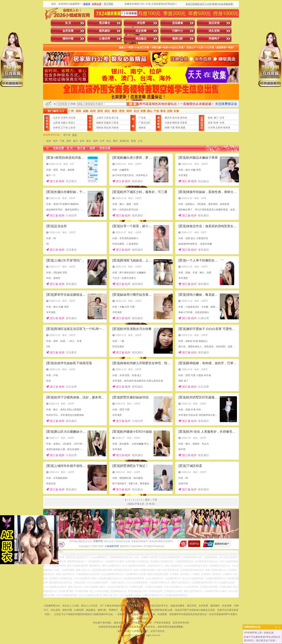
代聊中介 (178, 31)
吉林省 (57, 128)
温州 (95, 141)
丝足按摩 (141, 31)
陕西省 (176, 123)
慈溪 (133, 141)
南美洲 (227, 128)
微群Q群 (178, 39)
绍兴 (55, 141)
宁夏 (172, 128)
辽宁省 (64, 128)
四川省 (176, 118)
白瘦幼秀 (105, 39)
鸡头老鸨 (214, 31)
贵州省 (183, 118)
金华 (82, 141)
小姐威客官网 (112, 546)
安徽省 (107, 123)
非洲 (222, 123)
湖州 (69, 141)
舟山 (109, 141)
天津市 (64, 118)
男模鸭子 (214, 39)
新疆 (183, 128)
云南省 (168, 123)
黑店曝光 (105, 23)
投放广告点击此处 (141, 602)
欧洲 (216, 123)
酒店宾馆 (214, 23)
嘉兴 (75, 141)
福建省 (100, 123)
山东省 (72, 128)
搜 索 (133, 104)
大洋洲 (211, 128)
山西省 (57, 123)
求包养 (141, 23)
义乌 (140, 141)
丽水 (89, 141)
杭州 (49, 141)
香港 (210, 118)
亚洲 (210, 123)
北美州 (219, 128)
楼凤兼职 (105, 31)
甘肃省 (183, 123)
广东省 (142, 118)
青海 (178, 128)
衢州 (115, 141)
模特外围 (68, 39)
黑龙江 (72, 123)
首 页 (68, 23)
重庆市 (168, 118)
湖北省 (107, 128)
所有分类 (105, 148)
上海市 (100, 118)
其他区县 (124, 141)
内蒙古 (64, 123)
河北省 (72, 118)
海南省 (142, 128)
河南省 (115, 128)
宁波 (62, 141)
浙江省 (115, 118)
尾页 (147, 500)
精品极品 (141, 39)
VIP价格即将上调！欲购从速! (259, 633)
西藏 (167, 128)
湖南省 (100, 128)
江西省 (115, 123)
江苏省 (107, 118)
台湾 (222, 118)
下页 (155, 500)
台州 (102, 141)
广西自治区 (145, 123)
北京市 (57, 118)
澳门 (216, 118)
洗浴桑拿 (178, 23)
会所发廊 (68, 31)
